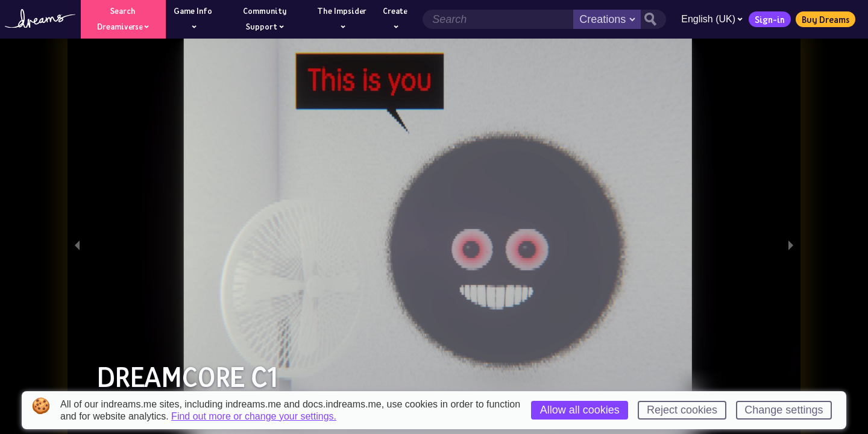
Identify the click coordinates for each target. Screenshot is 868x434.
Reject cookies (682, 410)
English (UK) (712, 19)
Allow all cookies (580, 410)
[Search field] (498, 19)
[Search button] (653, 19)
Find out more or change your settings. (254, 417)
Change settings (784, 410)
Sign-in (770, 19)
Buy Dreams (826, 19)
